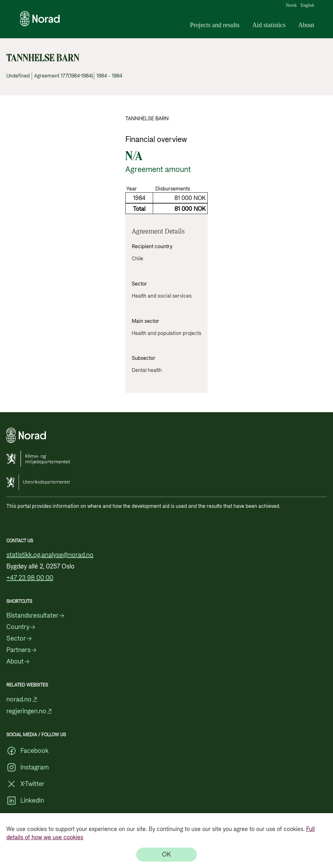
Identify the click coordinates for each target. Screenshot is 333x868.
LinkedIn (25, 801)
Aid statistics (269, 25)
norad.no (22, 699)
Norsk (291, 5)
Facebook (27, 751)
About (306, 25)
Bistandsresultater (36, 616)
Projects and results (215, 25)
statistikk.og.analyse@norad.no (50, 555)
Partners (22, 650)
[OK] (166, 855)
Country (21, 627)
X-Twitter (25, 784)
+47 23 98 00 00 (30, 578)
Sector (19, 639)
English (307, 5)
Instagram (28, 768)
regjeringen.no (30, 711)
